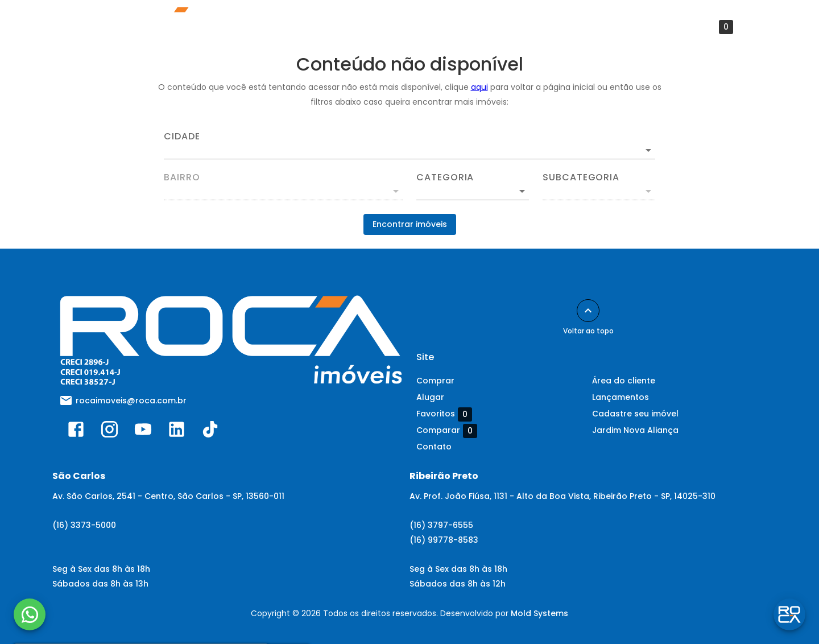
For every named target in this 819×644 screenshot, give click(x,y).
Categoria (445, 177)
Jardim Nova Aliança (635, 430)
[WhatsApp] (30, 614)
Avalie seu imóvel (340, 27)
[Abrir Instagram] (109, 432)
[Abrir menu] (763, 27)
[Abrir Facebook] (76, 432)
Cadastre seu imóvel (635, 414)
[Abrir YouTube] (143, 432)
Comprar (435, 381)
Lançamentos (253, 27)
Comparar (447, 431)
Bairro (182, 177)
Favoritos (705, 27)
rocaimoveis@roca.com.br (131, 401)
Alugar (430, 397)
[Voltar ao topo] (588, 311)
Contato (502, 27)
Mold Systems (539, 613)
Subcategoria (581, 177)
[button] (473, 191)
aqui (479, 87)
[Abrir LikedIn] (177, 432)
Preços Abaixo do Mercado (598, 27)
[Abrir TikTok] (210, 432)
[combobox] (409, 146)
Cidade (182, 137)
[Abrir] (648, 150)
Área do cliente (430, 27)
